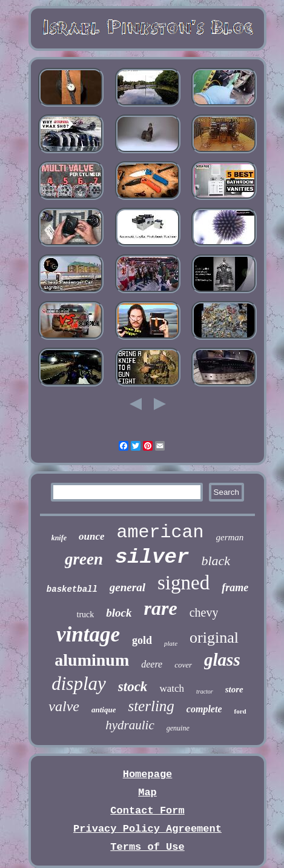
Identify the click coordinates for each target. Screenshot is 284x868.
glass (222, 660)
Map (147, 793)
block (119, 613)
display (79, 684)
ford (240, 711)
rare (161, 608)
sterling (151, 706)
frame (235, 588)
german (230, 537)
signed (183, 583)
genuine (178, 728)
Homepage (148, 774)
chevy (204, 612)
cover (183, 665)
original (214, 638)
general (127, 587)
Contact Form (147, 811)
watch (172, 688)
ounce (92, 536)
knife (59, 538)
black (216, 561)
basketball (72, 589)
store (234, 689)
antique (104, 710)
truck (86, 615)
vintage (88, 634)
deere (152, 664)
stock (133, 687)
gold (142, 640)
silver (152, 557)
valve (64, 706)
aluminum (92, 660)
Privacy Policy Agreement (147, 829)
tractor (205, 691)
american (160, 532)
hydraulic (130, 725)
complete (204, 709)
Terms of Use (147, 847)
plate (171, 643)
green (84, 559)
